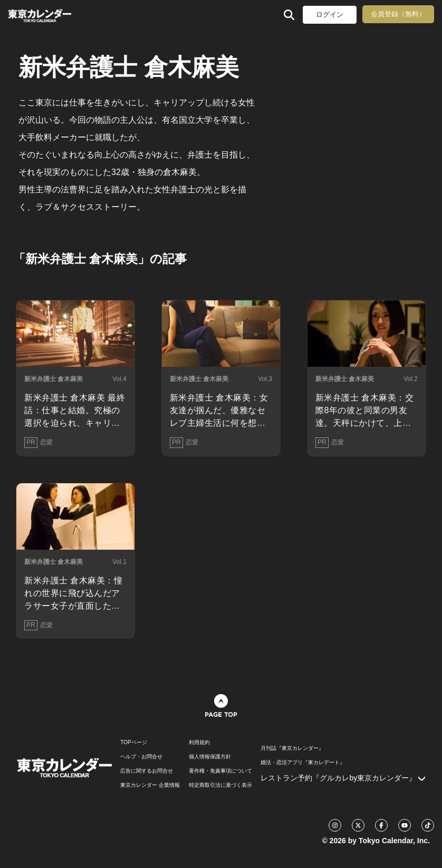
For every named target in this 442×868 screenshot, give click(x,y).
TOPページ (133, 743)
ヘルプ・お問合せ (141, 757)
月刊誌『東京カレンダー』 (292, 748)
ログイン (330, 14)
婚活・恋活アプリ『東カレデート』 (303, 763)
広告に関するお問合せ (147, 771)
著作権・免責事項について (220, 771)
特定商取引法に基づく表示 (220, 785)
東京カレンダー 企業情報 (150, 785)
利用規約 (199, 743)
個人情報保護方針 (210, 757)
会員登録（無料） (398, 14)
